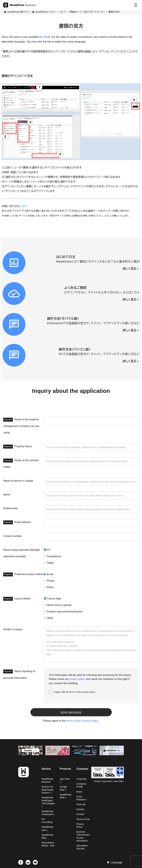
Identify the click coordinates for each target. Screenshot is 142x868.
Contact (80, 814)
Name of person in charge (18, 481)
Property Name (18, 447)
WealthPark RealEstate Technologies (48, 802)
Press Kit (81, 804)
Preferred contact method (24, 574)
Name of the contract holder (21, 463)
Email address (17, 522)
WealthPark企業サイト (18, 12)
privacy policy (77, 679)
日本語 (46, 37)
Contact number (13, 536)
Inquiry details (17, 599)
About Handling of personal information (19, 674)
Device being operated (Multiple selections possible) (22, 553)
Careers (81, 809)
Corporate (81, 779)
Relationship (10, 508)
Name (7, 495)
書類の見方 (114, 12)
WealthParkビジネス (45, 12)
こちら (23, 206)
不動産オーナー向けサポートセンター (87, 12)
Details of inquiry (13, 629)
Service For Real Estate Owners (47, 790)
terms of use (74, 721)
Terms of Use (83, 819)
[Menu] (136, 5)
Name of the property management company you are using (21, 426)
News (79, 792)
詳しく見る (130, 269)
